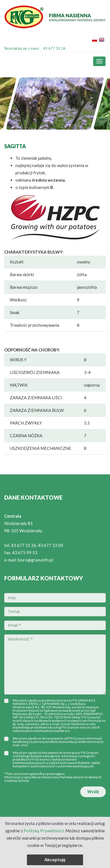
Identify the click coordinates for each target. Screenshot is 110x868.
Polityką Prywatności (44, 831)
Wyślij (93, 792)
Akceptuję (55, 859)
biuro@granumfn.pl (35, 560)
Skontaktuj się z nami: (35, 48)
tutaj (26, 780)
